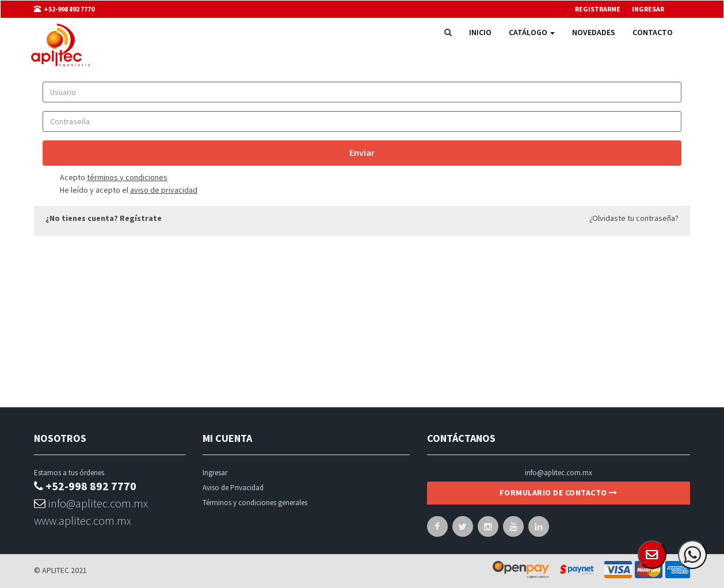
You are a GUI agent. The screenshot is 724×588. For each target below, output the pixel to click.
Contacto (653, 32)
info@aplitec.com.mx (91, 503)
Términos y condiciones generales (255, 503)
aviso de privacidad (164, 190)
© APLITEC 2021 (60, 570)
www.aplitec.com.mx (83, 520)
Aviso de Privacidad (233, 488)
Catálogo (532, 32)
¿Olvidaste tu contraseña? (634, 218)
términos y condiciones (127, 177)
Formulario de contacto (559, 492)
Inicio (480, 32)
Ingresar (215, 473)
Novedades (594, 32)
